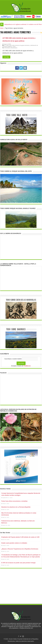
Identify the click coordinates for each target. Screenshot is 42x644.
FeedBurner (27, 366)
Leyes (14, 47)
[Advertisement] (21, 588)
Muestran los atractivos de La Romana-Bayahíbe (16, 507)
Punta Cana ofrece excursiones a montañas (14, 501)
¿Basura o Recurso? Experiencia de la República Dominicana (20, 549)
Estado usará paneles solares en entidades (14, 543)
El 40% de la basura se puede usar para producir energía (18, 563)
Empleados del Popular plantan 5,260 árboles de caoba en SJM (20, 537)
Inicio (2, 28)
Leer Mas (6, 57)
